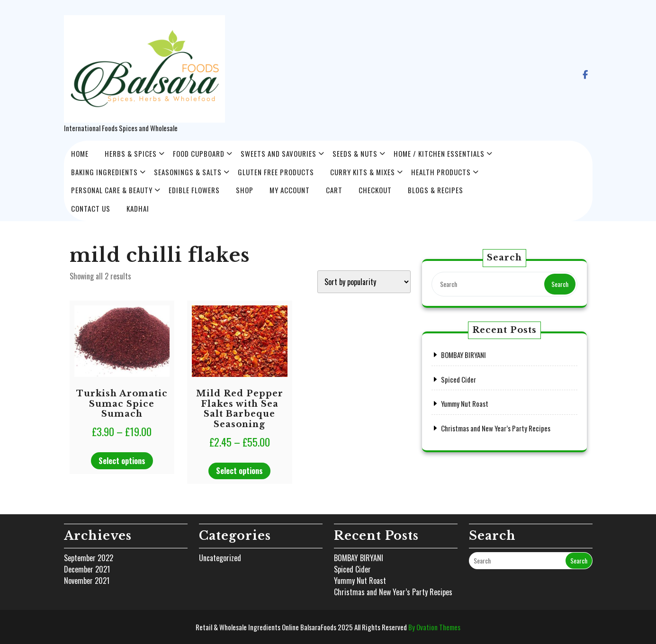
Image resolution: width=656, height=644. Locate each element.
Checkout (375, 190)
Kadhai (138, 208)
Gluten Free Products (276, 172)
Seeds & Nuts (355, 153)
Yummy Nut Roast (465, 403)
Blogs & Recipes (436, 190)
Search (560, 284)
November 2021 (87, 581)
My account (290, 190)
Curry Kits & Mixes (363, 172)
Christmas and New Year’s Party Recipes (496, 428)
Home (80, 153)
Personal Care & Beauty (112, 190)
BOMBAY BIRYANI (463, 355)
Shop (245, 190)
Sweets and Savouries (279, 153)
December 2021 (87, 569)
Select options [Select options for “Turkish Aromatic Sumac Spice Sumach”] (122, 461)
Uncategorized (220, 558)
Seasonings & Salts (188, 172)
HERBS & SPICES (131, 153)
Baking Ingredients (104, 172)
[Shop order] (364, 282)
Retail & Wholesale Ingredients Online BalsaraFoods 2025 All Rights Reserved (328, 627)
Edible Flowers (194, 190)
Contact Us (91, 208)
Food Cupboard (199, 153)
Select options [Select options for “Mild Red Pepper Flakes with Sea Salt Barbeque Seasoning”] (239, 471)
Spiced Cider (458, 379)
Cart (334, 190)
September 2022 (89, 558)
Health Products (441, 172)
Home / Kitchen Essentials (439, 153)
